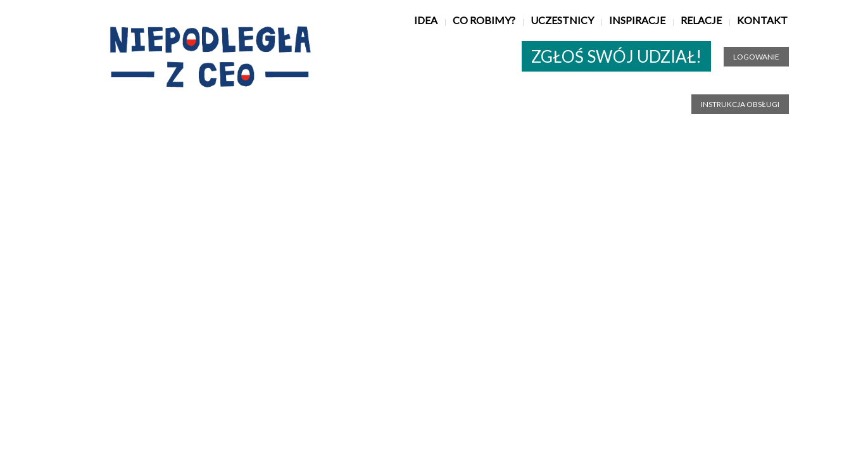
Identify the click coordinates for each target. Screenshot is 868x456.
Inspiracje (637, 20)
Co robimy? (484, 20)
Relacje (701, 20)
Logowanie (756, 57)
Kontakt (762, 20)
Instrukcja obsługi (740, 104)
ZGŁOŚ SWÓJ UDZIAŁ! (616, 56)
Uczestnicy (562, 20)
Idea (426, 20)
